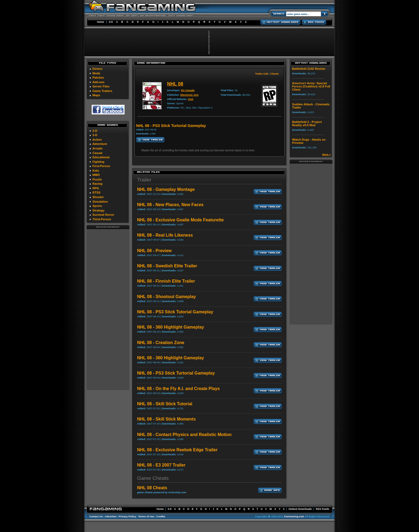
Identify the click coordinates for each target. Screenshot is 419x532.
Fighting (98, 162)
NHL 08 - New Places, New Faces (170, 205)
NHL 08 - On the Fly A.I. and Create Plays (178, 389)
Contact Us (96, 516)
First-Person (101, 166)
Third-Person (102, 219)
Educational (101, 157)
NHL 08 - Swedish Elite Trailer (167, 266)
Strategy (98, 210)
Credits (161, 516)
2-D (95, 131)
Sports (97, 206)
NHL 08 (175, 84)
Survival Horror (103, 215)
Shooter (98, 197)
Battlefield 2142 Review (309, 69)
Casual (97, 153)
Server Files (101, 86)
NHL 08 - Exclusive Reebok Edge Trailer (177, 450)
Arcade (98, 148)
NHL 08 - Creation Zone (161, 343)
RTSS (96, 192)
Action (97, 140)
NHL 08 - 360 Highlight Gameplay (170, 327)
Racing (97, 184)
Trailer (144, 180)
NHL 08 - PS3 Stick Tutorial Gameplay (175, 312)
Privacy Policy (127, 516)
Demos (97, 69)
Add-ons (98, 82)
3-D (95, 135)
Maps (96, 95)
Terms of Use (146, 516)
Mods (96, 73)
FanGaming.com (294, 516)
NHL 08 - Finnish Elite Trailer (166, 281)
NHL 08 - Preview (154, 251)
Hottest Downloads (300, 509)
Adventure (100, 144)
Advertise (111, 516)
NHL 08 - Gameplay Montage (166, 189)
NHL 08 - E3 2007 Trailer (161, 465)
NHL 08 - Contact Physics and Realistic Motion (184, 435)
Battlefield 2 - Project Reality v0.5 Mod (307, 124)
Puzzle (97, 179)
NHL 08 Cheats (152, 488)
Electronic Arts (189, 95)
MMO (96, 175)
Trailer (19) (262, 74)
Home (101, 22)
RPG (96, 188)
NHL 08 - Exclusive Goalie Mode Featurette (180, 220)
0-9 (111, 22)
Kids (96, 171)
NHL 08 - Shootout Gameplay (166, 297)
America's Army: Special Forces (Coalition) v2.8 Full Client (311, 86)
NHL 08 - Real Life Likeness (165, 235)
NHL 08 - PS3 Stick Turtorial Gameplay (176, 373)
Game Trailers (102, 91)
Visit (191, 99)
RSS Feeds (323, 509)
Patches (98, 78)
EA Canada (188, 90)
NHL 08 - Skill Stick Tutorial (165, 404)
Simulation (100, 202)
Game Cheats (153, 478)
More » (326, 154)
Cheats (274, 74)
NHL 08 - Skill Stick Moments (166, 419)
